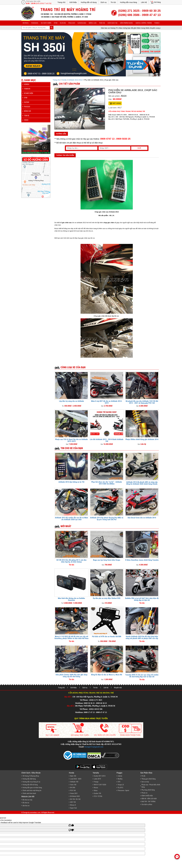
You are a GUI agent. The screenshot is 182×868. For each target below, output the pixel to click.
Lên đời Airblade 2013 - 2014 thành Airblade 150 (107, 440)
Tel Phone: (84, 700)
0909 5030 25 (123, 139)
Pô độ (143, 776)
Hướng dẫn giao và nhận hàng (32, 788)
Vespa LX (121, 785)
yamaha (35, 23)
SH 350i (73, 788)
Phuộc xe (144, 793)
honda (26, 23)
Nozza (96, 788)
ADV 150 (73, 802)
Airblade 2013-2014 (75, 80)
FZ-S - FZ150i (98, 796)
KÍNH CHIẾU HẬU (147, 796)
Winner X (73, 805)
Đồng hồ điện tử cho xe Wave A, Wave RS (107, 675)
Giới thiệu (73, 2)
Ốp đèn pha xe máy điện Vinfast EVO (107, 598)
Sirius (96, 790)
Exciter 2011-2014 (100, 776)
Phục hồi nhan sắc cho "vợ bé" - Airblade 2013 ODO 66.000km (107, 483)
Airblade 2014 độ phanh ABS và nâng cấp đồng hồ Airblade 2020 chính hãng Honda (142, 483)
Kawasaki (82, 23)
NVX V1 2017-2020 (100, 785)
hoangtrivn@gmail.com (94, 747)
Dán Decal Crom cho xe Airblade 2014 (142, 518)
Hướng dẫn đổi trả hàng (30, 785)
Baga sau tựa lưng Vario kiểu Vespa (107, 560)
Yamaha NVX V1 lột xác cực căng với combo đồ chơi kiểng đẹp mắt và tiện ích (142, 676)
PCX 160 (73, 790)
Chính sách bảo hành (29, 793)
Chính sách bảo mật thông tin (32, 790)
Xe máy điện (46, 23)
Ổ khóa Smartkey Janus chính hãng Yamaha (142, 560)
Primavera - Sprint (123, 790)
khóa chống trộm (144, 23)
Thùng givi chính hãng (149, 779)
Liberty (120, 776)
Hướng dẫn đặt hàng (29, 779)
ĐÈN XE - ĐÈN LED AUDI (149, 799)
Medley (120, 779)
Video (157, 23)
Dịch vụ (104, 2)
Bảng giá (93, 23)
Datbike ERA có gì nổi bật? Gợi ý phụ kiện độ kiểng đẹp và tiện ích (142, 599)
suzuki (63, 23)
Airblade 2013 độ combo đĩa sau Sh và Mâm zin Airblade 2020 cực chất (71, 519)
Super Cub (73, 808)
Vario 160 (73, 785)
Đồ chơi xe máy (27, 800)
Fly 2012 (120, 788)
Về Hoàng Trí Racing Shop (31, 776)
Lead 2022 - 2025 (76, 779)
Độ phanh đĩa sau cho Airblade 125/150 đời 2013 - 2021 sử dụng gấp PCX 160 (142, 402)
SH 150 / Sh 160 (75, 799)
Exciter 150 (97, 793)
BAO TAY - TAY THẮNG (148, 801)
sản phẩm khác (127, 23)
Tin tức (113, 2)
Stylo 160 (73, 776)
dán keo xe (113, 23)
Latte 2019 (97, 779)
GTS (119, 782)
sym (56, 23)
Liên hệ (144, 2)
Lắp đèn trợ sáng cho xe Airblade (71, 401)
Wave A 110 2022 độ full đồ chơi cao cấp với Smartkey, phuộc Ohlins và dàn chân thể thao (71, 637)
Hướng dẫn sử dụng (89, 2)
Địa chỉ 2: (71, 706)
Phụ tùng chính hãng (148, 790)
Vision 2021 (74, 793)
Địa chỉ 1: (68, 697)
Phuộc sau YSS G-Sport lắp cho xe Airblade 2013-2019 (71, 440)
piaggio (72, 23)
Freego (96, 782)
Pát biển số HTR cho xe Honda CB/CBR (107, 636)
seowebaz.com (35, 813)
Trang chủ (61, 2)
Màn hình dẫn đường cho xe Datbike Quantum (71, 599)
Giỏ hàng (157, 2)
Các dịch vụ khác (147, 804)
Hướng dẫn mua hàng (128, 2)
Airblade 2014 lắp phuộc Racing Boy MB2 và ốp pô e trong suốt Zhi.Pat (107, 519)
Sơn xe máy (145, 782)
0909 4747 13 (107, 139)
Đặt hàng (117, 103)
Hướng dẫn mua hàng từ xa (31, 782)
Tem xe (102, 23)
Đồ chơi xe (26, 803)
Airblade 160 (74, 782)
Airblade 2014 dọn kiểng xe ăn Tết (71, 482)
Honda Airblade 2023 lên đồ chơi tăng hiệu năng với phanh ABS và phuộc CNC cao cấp (142, 637)
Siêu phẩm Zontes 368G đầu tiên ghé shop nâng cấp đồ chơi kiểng (71, 676)
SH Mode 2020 (75, 796)
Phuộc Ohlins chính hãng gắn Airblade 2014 (142, 439)
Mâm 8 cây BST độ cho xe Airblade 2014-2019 (107, 402)
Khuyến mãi (118, 688)
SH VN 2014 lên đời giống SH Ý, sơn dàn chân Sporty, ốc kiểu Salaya (71, 561)
